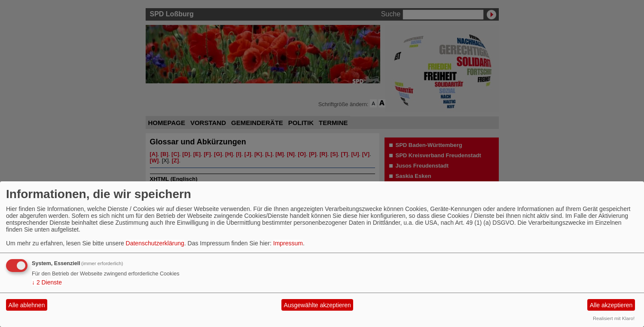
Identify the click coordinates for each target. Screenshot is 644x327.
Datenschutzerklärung (155, 243)
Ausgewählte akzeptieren (317, 305)
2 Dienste (47, 282)
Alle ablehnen (27, 305)
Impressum (288, 243)
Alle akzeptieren (611, 305)
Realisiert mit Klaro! (614, 318)
